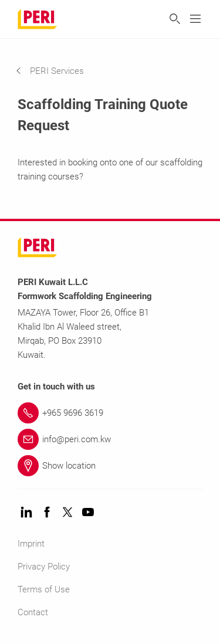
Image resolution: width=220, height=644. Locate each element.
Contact (33, 612)
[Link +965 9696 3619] (110, 413)
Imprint (31, 544)
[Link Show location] (110, 466)
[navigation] (59, 71)
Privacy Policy (44, 567)
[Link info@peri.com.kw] (110, 439)
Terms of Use (44, 589)
